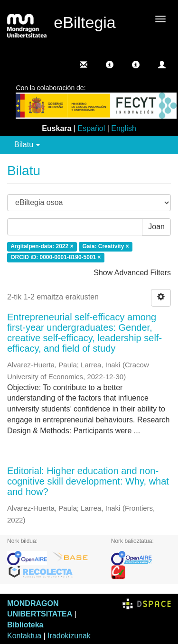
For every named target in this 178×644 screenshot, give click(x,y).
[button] (110, 65)
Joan (156, 227)
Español (91, 128)
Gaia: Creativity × (105, 247)
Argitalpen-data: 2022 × (42, 247)
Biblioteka (25, 625)
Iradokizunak (69, 636)
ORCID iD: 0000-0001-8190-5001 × (56, 257)
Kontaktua (24, 636)
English (123, 128)
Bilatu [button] (27, 145)
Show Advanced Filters (132, 273)
